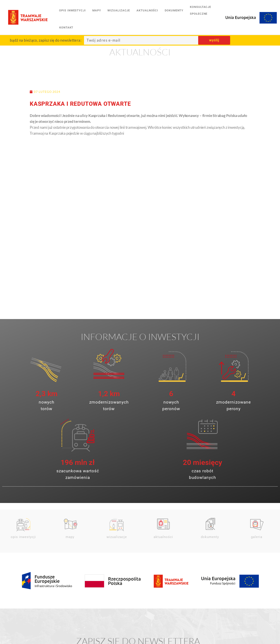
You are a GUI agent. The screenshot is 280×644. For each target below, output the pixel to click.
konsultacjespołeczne (200, 10)
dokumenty (174, 10)
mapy (97, 10)
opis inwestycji (72, 10)
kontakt (66, 27)
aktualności (147, 10)
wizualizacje (119, 10)
